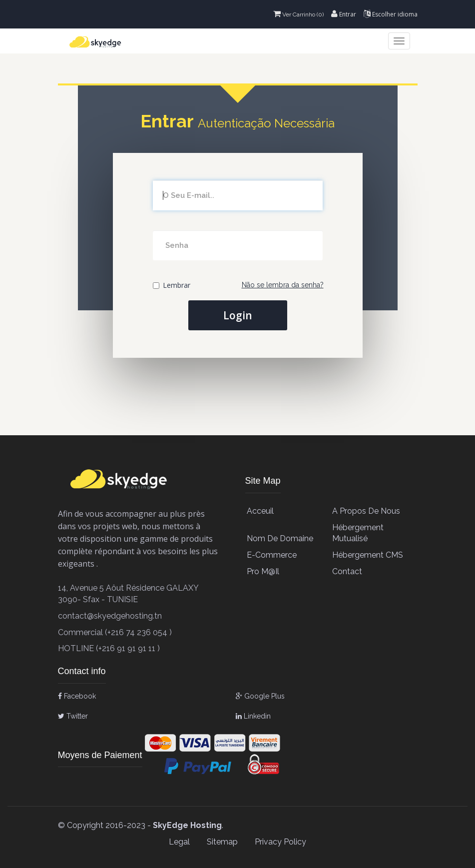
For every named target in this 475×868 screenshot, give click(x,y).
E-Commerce (272, 555)
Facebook (77, 696)
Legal (179, 842)
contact (347, 571)
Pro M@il (263, 571)
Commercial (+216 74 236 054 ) (115, 632)
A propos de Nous (366, 511)
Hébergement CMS (368, 555)
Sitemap (222, 842)
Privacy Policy (280, 842)
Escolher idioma (391, 14)
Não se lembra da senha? (283, 285)
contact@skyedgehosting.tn (110, 616)
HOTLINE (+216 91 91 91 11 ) (109, 648)
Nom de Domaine (280, 538)
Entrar (344, 14)
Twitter (73, 716)
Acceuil (260, 511)
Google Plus (260, 696)
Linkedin (253, 716)
